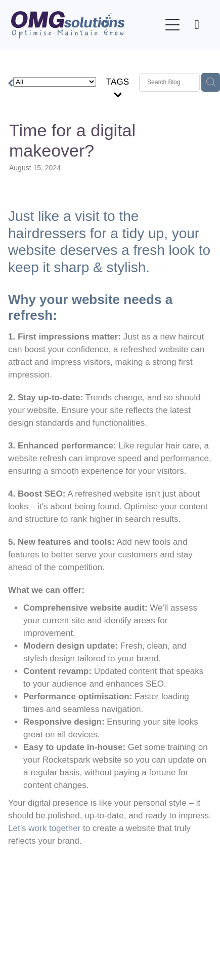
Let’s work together (44, 828)
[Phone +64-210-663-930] (197, 25)
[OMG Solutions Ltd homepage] (86, 25)
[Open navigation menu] (172, 25)
